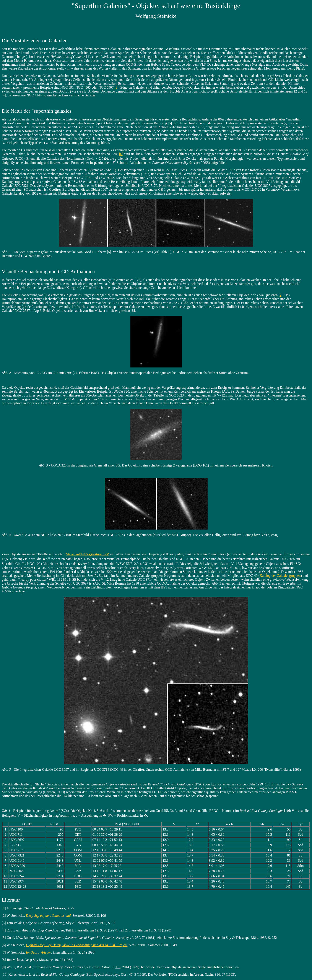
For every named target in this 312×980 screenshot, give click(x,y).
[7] (280, 295)
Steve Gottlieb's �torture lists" (88, 554)
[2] (116, 87)
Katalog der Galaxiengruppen (280, 576)
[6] (121, 154)
